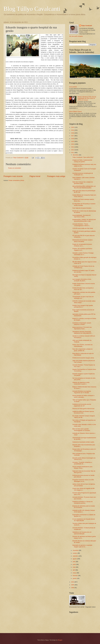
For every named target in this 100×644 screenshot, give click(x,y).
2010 (73, 582)
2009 (73, 585)
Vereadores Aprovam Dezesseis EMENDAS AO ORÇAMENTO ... (83, 332)
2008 (73, 588)
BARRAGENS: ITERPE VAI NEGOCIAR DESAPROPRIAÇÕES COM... (84, 220)
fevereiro (75, 576)
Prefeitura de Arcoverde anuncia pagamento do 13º (82, 405)
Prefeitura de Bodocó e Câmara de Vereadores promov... (82, 502)
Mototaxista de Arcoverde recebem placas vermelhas (82, 241)
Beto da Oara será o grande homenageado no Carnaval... (82, 430)
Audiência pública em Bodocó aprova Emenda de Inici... (83, 412)
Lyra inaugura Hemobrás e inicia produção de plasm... (82, 280)
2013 (73, 147)
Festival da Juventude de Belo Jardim (83, 442)
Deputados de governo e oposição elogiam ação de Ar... (82, 546)
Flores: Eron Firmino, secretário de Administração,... (82, 345)
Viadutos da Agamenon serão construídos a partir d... (81, 383)
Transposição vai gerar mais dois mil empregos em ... (83, 297)
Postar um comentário (15, 168)
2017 (73, 136)
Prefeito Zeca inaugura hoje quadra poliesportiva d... (83, 306)
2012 (73, 150)
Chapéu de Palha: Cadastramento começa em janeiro (82, 161)
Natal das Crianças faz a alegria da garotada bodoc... (83, 183)
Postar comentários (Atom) (16, 180)
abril (74, 570)
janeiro (75, 578)
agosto (75, 559)
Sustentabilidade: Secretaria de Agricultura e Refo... (81, 216)
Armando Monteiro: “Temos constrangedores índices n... (81, 225)
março (75, 573)
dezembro (76, 155)
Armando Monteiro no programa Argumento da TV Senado (82, 392)
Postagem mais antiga (56, 176)
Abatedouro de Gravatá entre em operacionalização (82, 533)
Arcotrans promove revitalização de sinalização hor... (83, 174)
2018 (73, 133)
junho (74, 564)
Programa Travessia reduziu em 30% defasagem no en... (83, 480)
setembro (76, 556)
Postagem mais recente (13, 176)
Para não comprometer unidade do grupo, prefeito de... (82, 350)
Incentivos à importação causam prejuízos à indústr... (82, 324)
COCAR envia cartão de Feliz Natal (83, 228)
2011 (73, 153)
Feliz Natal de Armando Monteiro (82, 208)
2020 (73, 127)
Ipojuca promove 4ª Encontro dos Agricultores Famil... (82, 328)
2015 (73, 141)
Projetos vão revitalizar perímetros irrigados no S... (82, 249)
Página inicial (35, 176)
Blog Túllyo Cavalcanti (32, 9)
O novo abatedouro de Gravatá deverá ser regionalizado (84, 520)
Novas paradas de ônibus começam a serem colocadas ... (83, 396)
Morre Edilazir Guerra (75, 112)
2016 (73, 139)
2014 (73, 144)
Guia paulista (73, 87)
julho (74, 562)
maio (74, 567)
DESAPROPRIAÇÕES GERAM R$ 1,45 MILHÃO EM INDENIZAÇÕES (84, 187)
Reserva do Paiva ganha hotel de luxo (83, 409)
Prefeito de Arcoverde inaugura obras (83, 358)
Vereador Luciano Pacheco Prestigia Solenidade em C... (83, 254)
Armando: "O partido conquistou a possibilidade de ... (82, 463)
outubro (75, 553)
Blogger (60, 640)
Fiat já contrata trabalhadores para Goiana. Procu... (82, 467)
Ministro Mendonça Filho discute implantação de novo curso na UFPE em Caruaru (87, 98)
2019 (73, 130)
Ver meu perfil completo (76, 36)
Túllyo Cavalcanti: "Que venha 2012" (83, 157)
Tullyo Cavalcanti (87, 26)
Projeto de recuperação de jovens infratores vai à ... (82, 245)
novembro (76, 550)
